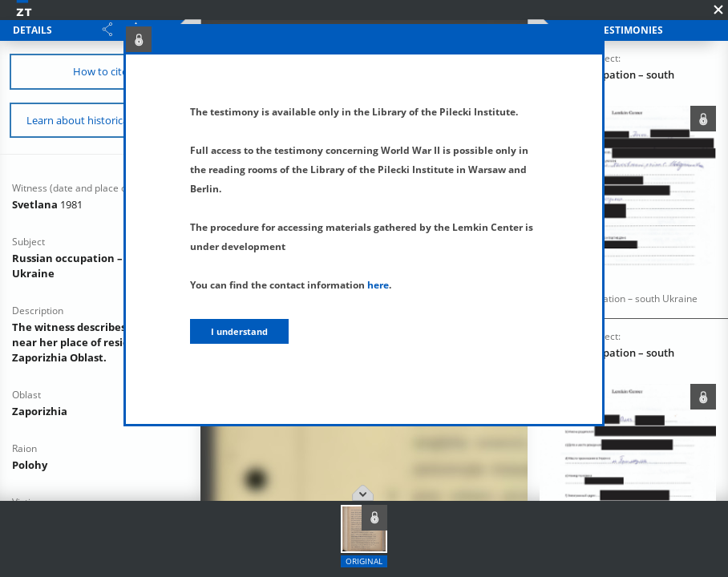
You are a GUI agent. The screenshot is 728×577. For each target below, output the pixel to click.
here (378, 285)
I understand (239, 331)
